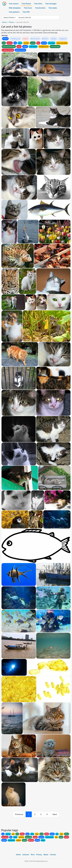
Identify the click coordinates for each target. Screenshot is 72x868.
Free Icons (28, 8)
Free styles (53, 8)
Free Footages (51, 4)
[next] (55, 814)
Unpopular (63, 39)
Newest (25, 39)
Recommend (35, 39)
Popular (54, 39)
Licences (26, 855)
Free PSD (26, 12)
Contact (53, 855)
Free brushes (40, 8)
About (46, 855)
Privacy (39, 855)
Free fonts (38, 4)
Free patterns (14, 12)
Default (5, 39)
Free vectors (14, 4)
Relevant (45, 39)
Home (4, 22)
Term (33, 855)
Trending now (15, 39)
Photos (11, 22)
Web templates (15, 8)
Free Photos (26, 4)
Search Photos (9, 17)
